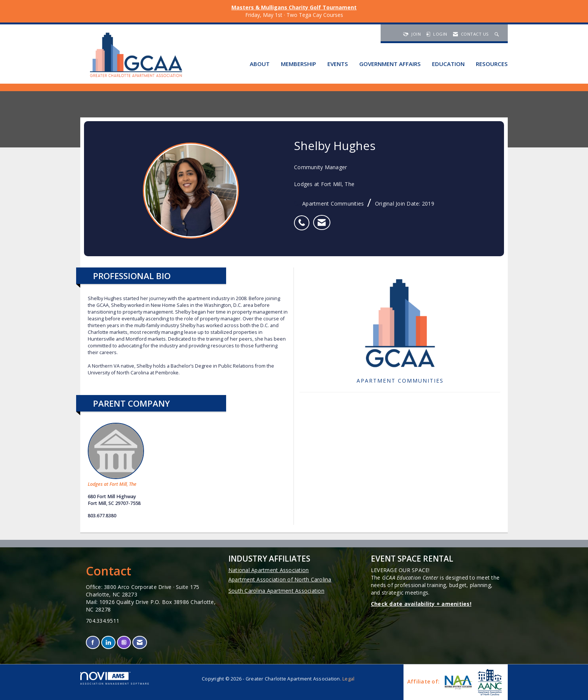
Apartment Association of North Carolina (280, 579)
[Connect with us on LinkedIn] (108, 642)
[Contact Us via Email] (140, 642)
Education (448, 64)
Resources (492, 64)
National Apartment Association (269, 570)
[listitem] (304, 219)
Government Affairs (390, 64)
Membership (298, 64)
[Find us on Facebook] (93, 642)
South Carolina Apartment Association (276, 591)
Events (338, 64)
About (260, 64)
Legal (348, 679)
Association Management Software (115, 678)
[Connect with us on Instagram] (124, 642)
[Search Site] (498, 34)
